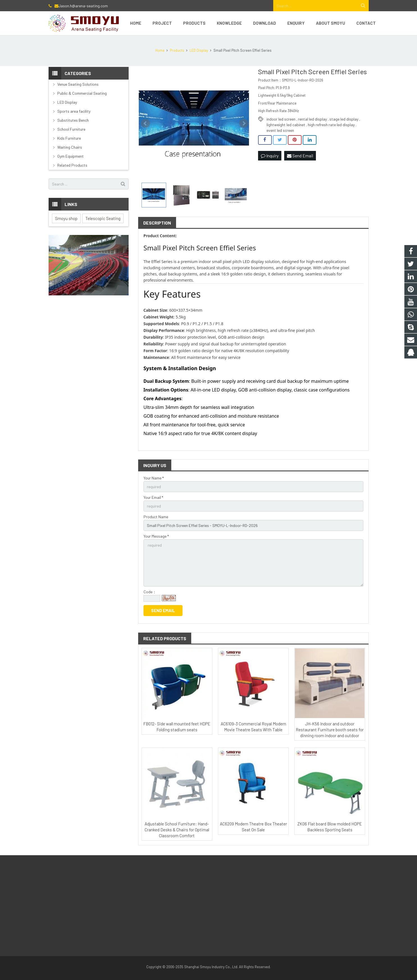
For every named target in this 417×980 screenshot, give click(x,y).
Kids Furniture (69, 138)
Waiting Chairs (70, 147)
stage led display (344, 119)
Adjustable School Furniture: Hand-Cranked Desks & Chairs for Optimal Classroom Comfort (177, 830)
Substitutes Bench (73, 120)
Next (244, 123)
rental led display (312, 119)
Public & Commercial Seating (82, 93)
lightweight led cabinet (286, 125)
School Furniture (71, 129)
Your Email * (153, 497)
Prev (145, 123)
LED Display (67, 102)
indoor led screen (281, 119)
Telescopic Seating (103, 218)
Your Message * (156, 536)
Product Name (156, 517)
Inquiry (270, 156)
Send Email (300, 156)
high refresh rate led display (331, 125)
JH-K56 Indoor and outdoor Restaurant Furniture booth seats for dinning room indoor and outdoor (330, 730)
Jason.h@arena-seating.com (83, 6)
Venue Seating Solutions (78, 84)
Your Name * (154, 478)
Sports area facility (74, 111)
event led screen (280, 130)
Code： (150, 592)
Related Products (72, 165)
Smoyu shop (66, 218)
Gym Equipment (70, 156)
